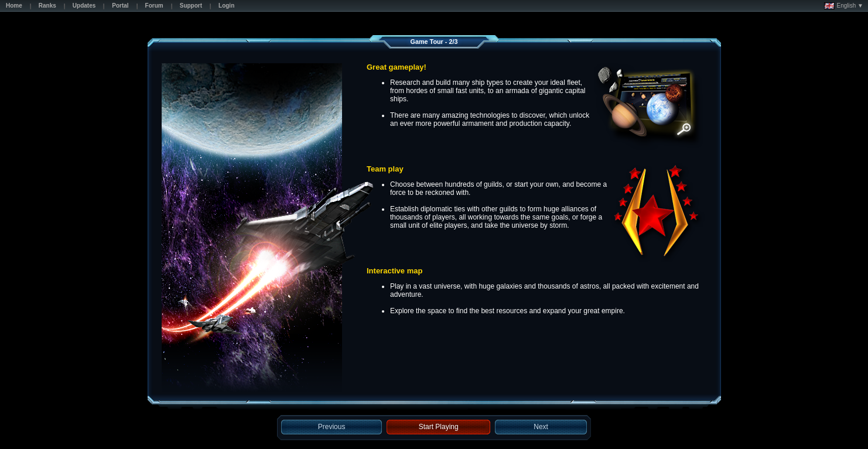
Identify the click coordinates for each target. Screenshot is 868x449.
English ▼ (844, 6)
